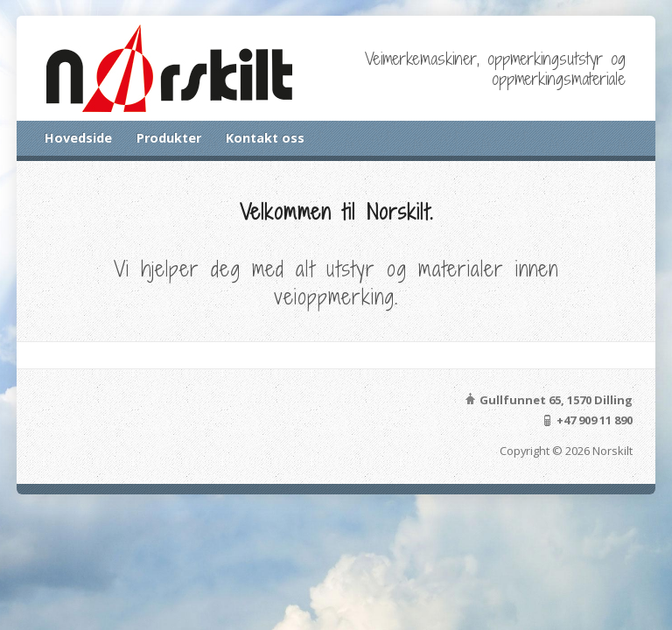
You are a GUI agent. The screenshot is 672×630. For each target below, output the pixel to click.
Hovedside (78, 138)
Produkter (169, 138)
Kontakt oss (265, 138)
